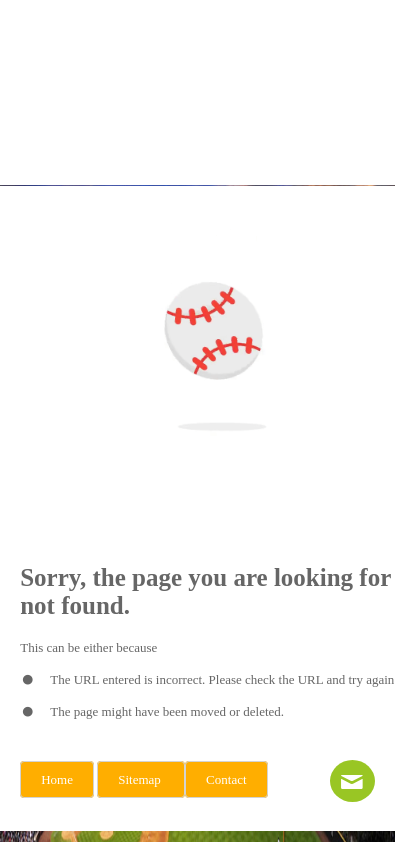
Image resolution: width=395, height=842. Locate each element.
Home (57, 779)
